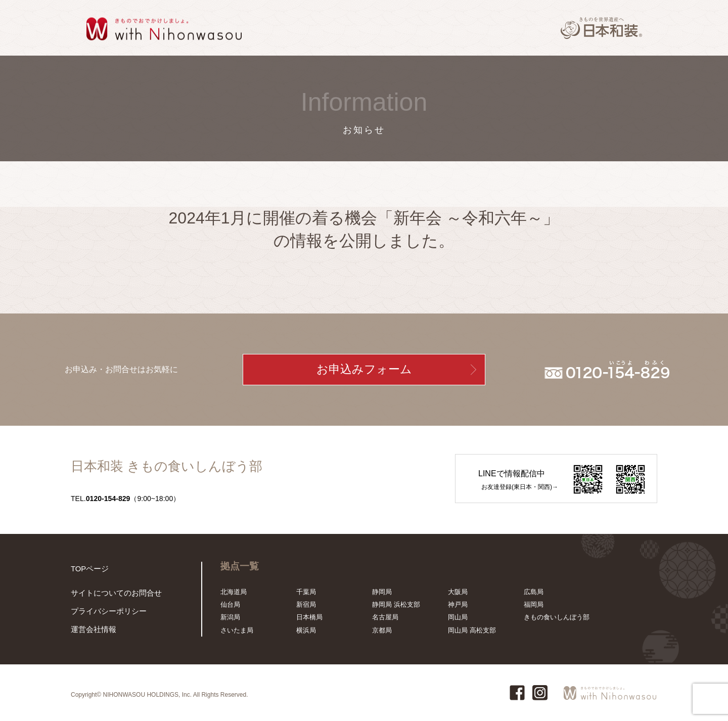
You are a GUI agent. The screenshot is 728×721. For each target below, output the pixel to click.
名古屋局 (385, 617)
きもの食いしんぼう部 (557, 617)
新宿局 (306, 604)
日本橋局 (309, 617)
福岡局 (534, 604)
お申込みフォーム (364, 370)
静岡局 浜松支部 (396, 604)
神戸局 (458, 604)
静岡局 (382, 592)
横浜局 (306, 630)
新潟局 (230, 617)
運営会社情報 (90, 630)
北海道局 (234, 592)
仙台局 (230, 604)
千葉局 (306, 592)
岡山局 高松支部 (472, 630)
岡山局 (458, 617)
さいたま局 (237, 630)
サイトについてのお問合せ (110, 596)
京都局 (382, 630)
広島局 (534, 592)
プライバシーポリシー (104, 614)
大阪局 (458, 592)
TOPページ (87, 568)
